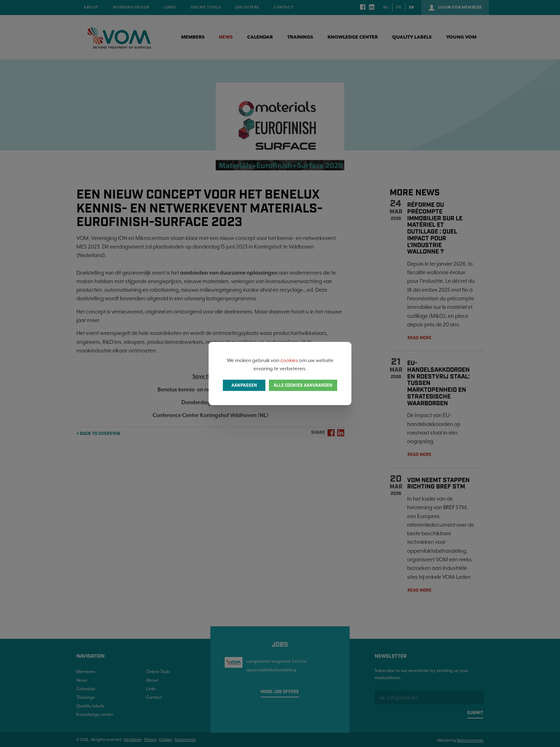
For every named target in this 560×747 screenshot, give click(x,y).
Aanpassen (244, 385)
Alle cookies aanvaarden (303, 385)
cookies (289, 360)
